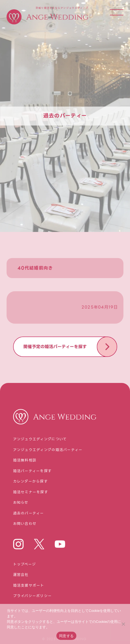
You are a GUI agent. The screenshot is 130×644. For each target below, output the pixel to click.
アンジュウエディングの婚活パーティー (48, 450)
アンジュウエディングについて (40, 439)
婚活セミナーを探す (31, 492)
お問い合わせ (25, 524)
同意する (66, 636)
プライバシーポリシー (33, 596)
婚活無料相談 (25, 460)
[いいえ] (123, 624)
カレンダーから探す (31, 482)
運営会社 (21, 575)
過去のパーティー (29, 513)
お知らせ (21, 503)
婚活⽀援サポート (29, 586)
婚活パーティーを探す (33, 471)
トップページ (25, 565)
